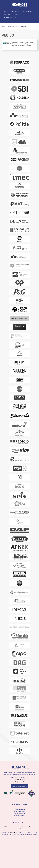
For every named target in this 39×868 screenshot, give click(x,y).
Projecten (27, 12)
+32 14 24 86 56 (19, 780)
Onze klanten (18, 26)
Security (15, 12)
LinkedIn (13, 832)
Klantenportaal (10, 18)
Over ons (7, 15)
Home (6, 12)
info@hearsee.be (20, 782)
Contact (18, 15)
